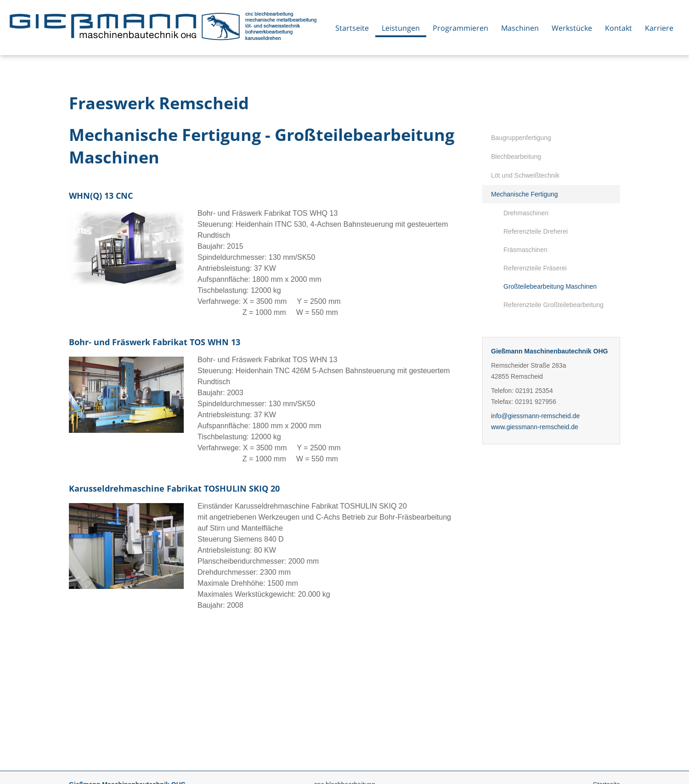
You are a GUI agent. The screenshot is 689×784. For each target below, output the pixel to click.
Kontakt (618, 28)
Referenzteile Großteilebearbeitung (553, 305)
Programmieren (460, 28)
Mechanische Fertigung (525, 194)
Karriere (659, 28)
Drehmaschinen (526, 213)
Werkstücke (572, 28)
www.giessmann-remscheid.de (535, 427)
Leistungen (401, 28)
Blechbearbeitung (516, 157)
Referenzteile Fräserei (535, 268)
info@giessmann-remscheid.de (535, 416)
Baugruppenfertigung (521, 138)
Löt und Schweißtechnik (525, 175)
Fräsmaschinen (525, 250)
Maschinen (520, 28)
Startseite (352, 28)
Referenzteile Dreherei (536, 231)
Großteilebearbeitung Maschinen (550, 286)
